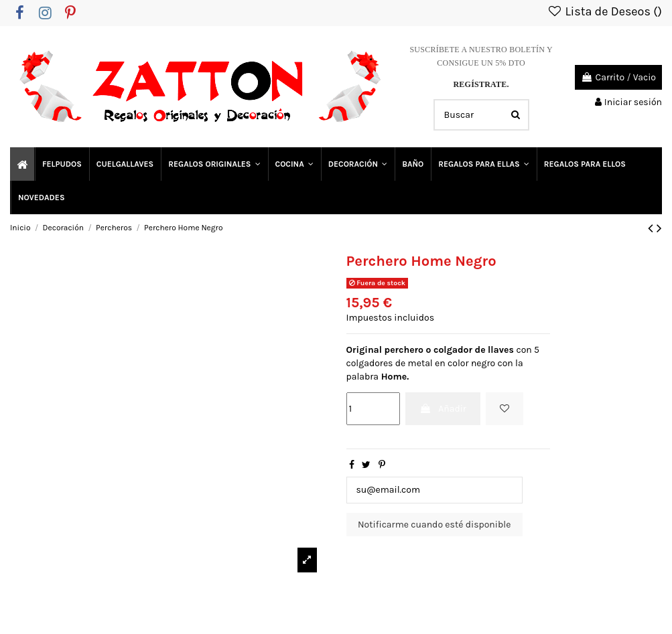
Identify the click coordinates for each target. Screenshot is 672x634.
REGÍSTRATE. (481, 84)
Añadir (443, 409)
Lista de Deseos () (604, 11)
